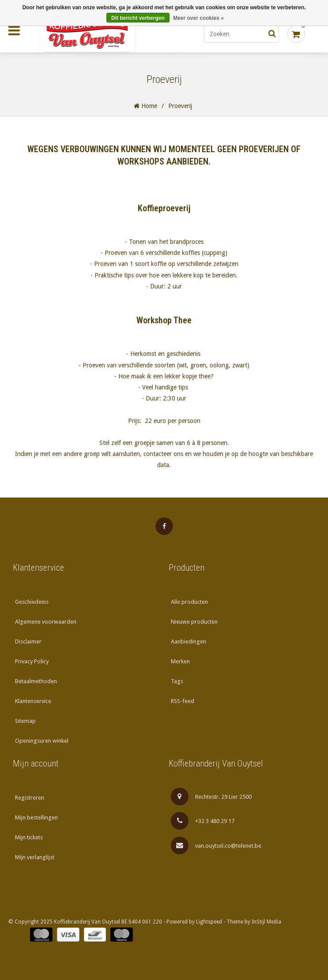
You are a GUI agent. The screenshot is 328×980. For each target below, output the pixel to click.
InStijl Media (266, 922)
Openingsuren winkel (42, 741)
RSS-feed (183, 701)
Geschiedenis (32, 602)
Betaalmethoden (36, 681)
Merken (180, 661)
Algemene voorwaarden (46, 622)
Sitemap (25, 721)
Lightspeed (209, 922)
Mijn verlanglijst (35, 857)
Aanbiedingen (189, 641)
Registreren (30, 798)
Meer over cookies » (198, 18)
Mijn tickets (29, 837)
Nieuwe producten (194, 622)
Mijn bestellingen (36, 817)
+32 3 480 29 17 (203, 821)
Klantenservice (33, 701)
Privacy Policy (32, 661)
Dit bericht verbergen (138, 18)
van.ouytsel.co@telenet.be (216, 845)
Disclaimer (28, 641)
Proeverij (180, 106)
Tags (177, 681)
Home (145, 106)
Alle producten (189, 602)
